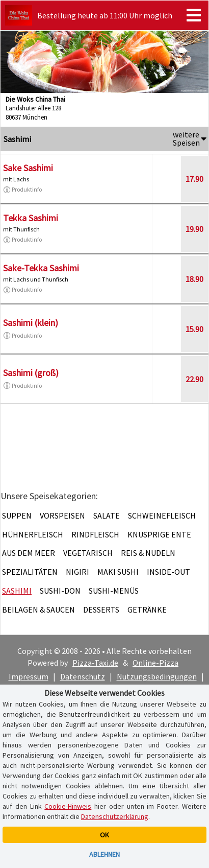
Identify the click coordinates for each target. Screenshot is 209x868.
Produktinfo (22, 190)
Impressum (29, 676)
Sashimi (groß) (31, 373)
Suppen (17, 515)
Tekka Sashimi (31, 218)
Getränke (147, 609)
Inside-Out (168, 572)
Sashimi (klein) (31, 323)
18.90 (194, 279)
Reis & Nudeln (148, 553)
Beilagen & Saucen (38, 609)
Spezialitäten (30, 572)
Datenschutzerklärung (115, 816)
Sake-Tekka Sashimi (41, 268)
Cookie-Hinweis (68, 806)
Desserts (101, 609)
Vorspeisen (62, 515)
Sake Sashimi (28, 168)
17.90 (194, 179)
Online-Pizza (155, 663)
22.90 (194, 379)
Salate (107, 515)
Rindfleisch (95, 534)
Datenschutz (83, 676)
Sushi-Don (60, 591)
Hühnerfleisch (33, 534)
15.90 (194, 329)
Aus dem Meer (29, 553)
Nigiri (77, 572)
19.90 (194, 229)
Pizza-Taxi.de (95, 663)
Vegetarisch (88, 553)
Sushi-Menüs (114, 591)
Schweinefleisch (162, 515)
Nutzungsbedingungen (157, 676)
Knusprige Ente (159, 534)
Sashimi (17, 591)
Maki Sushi (118, 572)
